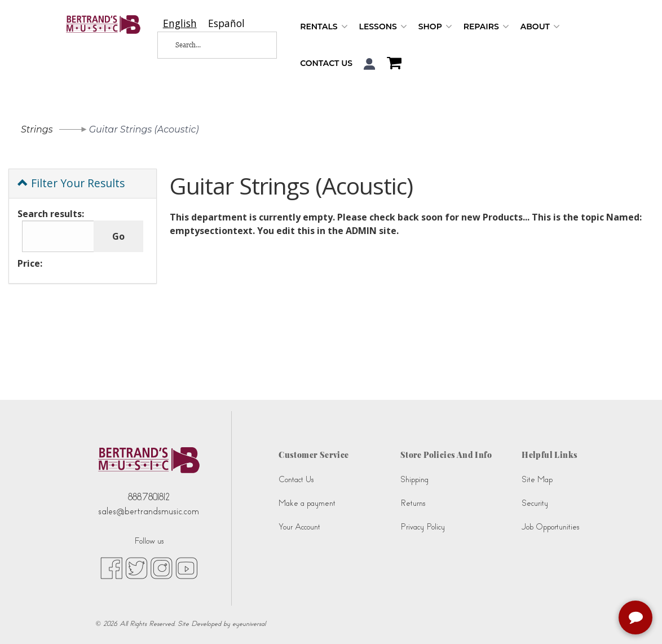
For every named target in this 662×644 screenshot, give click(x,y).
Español (226, 23)
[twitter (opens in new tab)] (136, 567)
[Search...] (209, 45)
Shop (435, 27)
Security (535, 503)
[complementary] (637, 619)
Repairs (486, 27)
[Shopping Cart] (391, 64)
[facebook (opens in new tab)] (111, 567)
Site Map (537, 480)
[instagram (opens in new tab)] (162, 567)
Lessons (383, 27)
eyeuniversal (249, 624)
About (540, 27)
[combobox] (180, 23)
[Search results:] (58, 236)
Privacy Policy (423, 527)
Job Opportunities (550, 527)
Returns (413, 503)
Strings (37, 129)
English (180, 23)
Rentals (324, 27)
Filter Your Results (71, 183)
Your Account (299, 527)
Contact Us (326, 63)
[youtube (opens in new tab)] (186, 567)
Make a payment (307, 503)
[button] (370, 64)
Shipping (414, 480)
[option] (226, 23)
